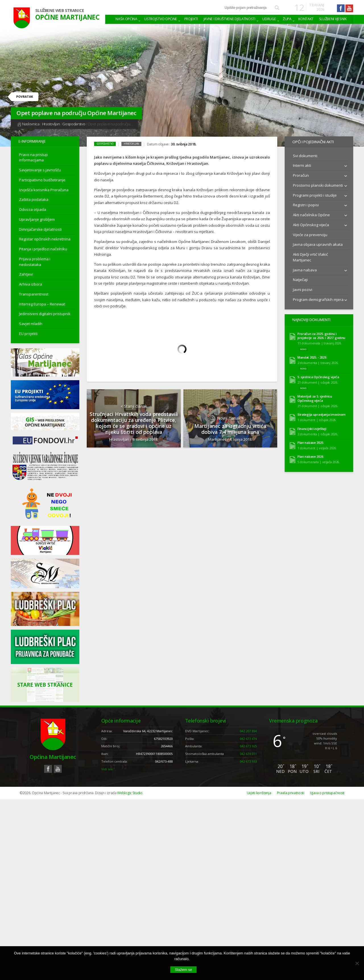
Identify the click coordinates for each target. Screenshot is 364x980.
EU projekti (28, 334)
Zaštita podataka (34, 199)
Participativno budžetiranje (42, 180)
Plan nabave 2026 (310, 455)
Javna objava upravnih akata (318, 243)
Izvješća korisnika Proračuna (44, 190)
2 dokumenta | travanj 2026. (318, 360)
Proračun (301, 174)
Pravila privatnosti (291, 793)
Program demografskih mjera (318, 298)
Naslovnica (28, 124)
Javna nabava (305, 269)
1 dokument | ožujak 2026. (317, 418)
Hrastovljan (51, 124)
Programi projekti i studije (315, 194)
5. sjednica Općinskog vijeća (318, 375)
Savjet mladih (31, 324)
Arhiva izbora (31, 284)
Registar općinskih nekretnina (45, 239)
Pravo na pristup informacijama (33, 157)
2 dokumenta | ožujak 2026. (318, 432)
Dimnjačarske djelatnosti (40, 229)
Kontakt (306, 19)
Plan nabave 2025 (310, 440)
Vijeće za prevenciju (310, 234)
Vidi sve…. (109, 769)
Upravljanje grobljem (37, 219)
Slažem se (184, 970)
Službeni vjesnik (333, 19)
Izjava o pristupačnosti (327, 793)
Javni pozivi (303, 288)
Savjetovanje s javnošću (40, 170)
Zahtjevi (26, 274)
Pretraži (277, 8)
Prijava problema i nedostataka (35, 262)
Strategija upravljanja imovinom (321, 413)
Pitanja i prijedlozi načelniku (43, 249)
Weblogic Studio (130, 793)
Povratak (25, 97)
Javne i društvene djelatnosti (229, 19)
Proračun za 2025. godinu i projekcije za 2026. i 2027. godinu (321, 334)
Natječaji (300, 278)
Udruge (269, 19)
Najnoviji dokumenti (311, 318)
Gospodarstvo (74, 124)
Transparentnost (34, 294)
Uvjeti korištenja (259, 793)
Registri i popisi (306, 204)
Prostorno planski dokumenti (318, 184)
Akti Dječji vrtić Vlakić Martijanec (310, 256)
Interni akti (302, 164)
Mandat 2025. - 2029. (312, 355)
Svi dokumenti (305, 155)
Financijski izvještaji (312, 426)
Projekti (191, 19)
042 (248, 731)
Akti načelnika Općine (311, 214)
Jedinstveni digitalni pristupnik (45, 314)
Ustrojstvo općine (161, 19)
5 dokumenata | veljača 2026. (319, 460)
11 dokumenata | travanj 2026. (320, 341)
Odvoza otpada (33, 209)
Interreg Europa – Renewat (42, 304)
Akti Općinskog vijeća (311, 224)
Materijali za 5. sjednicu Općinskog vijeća (315, 396)
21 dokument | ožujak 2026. (318, 380)
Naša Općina (126, 19)
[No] (357, 963)
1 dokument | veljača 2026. (317, 446)
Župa (287, 19)
